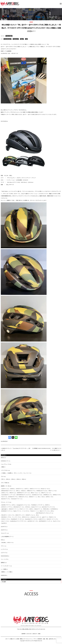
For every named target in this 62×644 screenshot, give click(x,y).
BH (39, 497)
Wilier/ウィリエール (46, 493)
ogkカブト (44, 517)
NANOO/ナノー (32, 497)
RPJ (37, 515)
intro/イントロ (5, 521)
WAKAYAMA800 (4, 556)
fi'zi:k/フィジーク (23, 509)
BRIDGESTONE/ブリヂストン (8, 491)
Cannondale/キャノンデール (8, 495)
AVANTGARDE (10, 4)
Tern (42, 497)
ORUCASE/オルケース (18, 507)
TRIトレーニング (18, 473)
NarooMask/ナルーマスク (31, 519)
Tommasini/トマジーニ (16, 499)
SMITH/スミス (25, 517)
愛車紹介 (3, 563)
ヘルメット (16, 39)
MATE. (17, 491)
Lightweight (4, 509)
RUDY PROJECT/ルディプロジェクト (44, 513)
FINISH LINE (46, 509)
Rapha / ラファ (17, 511)
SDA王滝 (3, 542)
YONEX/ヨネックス (23, 497)
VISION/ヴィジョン (30, 515)
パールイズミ (25, 511)
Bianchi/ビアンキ (5, 499)
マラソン (3, 546)
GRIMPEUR (3, 575)
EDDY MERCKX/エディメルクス (23, 495)
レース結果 (3, 569)
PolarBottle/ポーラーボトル (17, 519)
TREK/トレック (52, 491)
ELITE (13, 505)
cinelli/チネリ (41, 519)
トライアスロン (5, 470)
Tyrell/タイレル (5, 489)
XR (26, 39)
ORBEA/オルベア (31, 491)
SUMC (31, 509)
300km (13, 479)
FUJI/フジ (3, 497)
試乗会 (3, 467)
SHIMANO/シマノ (5, 461)
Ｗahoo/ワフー (38, 509)
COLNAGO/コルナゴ (36, 495)
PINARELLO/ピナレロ (41, 491)
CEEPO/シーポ (49, 497)
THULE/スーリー (34, 511)
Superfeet (4, 523)
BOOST (47, 505)
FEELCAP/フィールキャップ (7, 515)
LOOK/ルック (4, 493)
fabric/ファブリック (44, 511)
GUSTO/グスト (19, 489)
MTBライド (10, 542)
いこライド (3, 549)
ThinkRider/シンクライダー (37, 505)
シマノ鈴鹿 (9, 572)
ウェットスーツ (27, 473)
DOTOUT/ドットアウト (6, 507)
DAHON (12, 489)
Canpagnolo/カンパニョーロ (23, 505)
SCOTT (26, 489)
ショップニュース (5, 464)
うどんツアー (4, 533)
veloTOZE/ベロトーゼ (32, 521)
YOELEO (23, 491)
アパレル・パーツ (5, 502)
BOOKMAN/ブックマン (6, 511)
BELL (22, 39)
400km (18, 479)
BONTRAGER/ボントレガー (45, 521)
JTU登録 (3, 473)
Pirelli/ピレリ (52, 517)
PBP (2, 479)
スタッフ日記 (9, 36)
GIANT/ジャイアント (34, 489)
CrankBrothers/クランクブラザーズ (18, 521)
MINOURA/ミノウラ (6, 517)
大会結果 (9, 473)
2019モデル (4, 527)
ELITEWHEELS (54, 509)
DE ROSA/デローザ (12, 497)
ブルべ (2, 476)
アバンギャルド (7, 39)
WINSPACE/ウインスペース (23, 493)
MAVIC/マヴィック (19, 515)
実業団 (3, 572)
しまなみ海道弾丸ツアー (7, 536)
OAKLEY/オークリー (13, 509)
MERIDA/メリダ (56, 495)
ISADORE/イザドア (5, 505)
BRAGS (3, 458)
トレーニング (4, 559)
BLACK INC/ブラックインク (48, 507)
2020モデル (4, 530)
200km (7, 479)
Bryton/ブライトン (36, 507)
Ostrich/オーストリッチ (52, 519)
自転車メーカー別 (5, 486)
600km (23, 479)
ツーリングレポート (6, 566)
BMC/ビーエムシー (35, 493)
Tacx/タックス (56, 521)
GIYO (52, 511)
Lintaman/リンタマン (35, 517)
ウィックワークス (16, 517)
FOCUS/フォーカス (45, 489)
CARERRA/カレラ (47, 495)
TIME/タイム (12, 493)
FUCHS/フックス (5, 519)
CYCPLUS (27, 507)
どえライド (3, 553)
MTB (2, 540)
